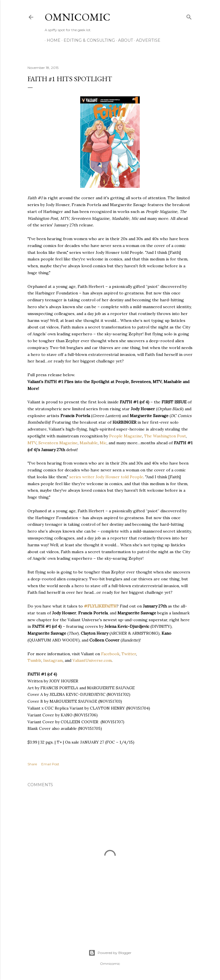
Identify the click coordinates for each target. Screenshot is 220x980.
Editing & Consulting (87, 40)
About (123, 40)
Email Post (50, 764)
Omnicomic (77, 17)
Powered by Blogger (110, 953)
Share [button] (32, 764)
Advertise (146, 40)
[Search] (189, 16)
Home (52, 40)
